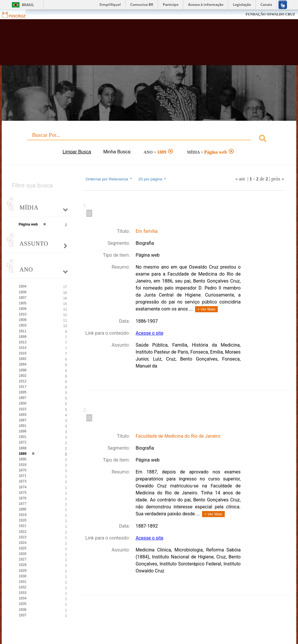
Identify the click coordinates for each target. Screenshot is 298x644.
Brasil (28, 5)
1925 (23, 548)
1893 (23, 415)
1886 (23, 509)
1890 (23, 459)
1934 (23, 598)
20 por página (153, 179)
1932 (23, 587)
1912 (23, 381)
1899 (23, 337)
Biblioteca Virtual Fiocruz (133, 45)
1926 (23, 554)
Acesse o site (149, 333)
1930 (23, 576)
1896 (23, 431)
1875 (23, 493)
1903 (23, 325)
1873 (23, 481)
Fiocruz (17, 14)
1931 (23, 582)
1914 (23, 348)
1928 (23, 565)
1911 (23, 331)
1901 (23, 437)
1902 (23, 376)
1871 (23, 476)
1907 (23, 298)
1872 (23, 442)
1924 (23, 543)
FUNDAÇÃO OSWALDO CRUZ (270, 14)
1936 (23, 610)
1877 (23, 504)
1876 (23, 498)
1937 (23, 615)
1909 (23, 309)
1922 (23, 532)
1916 (23, 353)
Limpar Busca (77, 152)
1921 (23, 526)
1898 (23, 370)
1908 (23, 320)
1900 (23, 403)
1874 (23, 487)
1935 (23, 604)
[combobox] (149, 139)
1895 (23, 392)
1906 (23, 292)
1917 (23, 387)
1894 (23, 364)
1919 (23, 515)
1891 (23, 426)
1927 (23, 559)
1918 (23, 465)
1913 (23, 342)
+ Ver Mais (206, 309)
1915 (23, 409)
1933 (23, 593)
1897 (23, 398)
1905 (23, 303)
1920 (23, 520)
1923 (23, 537)
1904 (23, 286)
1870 (23, 470)
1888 (23, 448)
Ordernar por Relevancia (109, 179)
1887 (23, 420)
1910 (23, 314)
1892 (23, 359)
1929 (23, 571)
